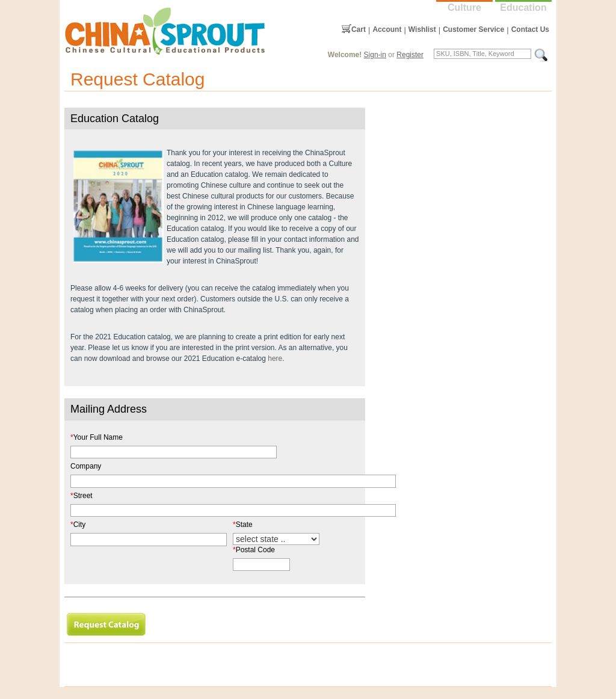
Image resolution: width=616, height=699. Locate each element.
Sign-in (375, 55)
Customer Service (473, 29)
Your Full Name (97, 437)
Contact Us (530, 29)
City (78, 525)
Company (86, 466)
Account (387, 29)
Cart (359, 29)
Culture (464, 8)
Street (82, 496)
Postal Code (254, 550)
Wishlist (422, 29)
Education (523, 8)
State (243, 525)
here (275, 359)
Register (410, 55)
